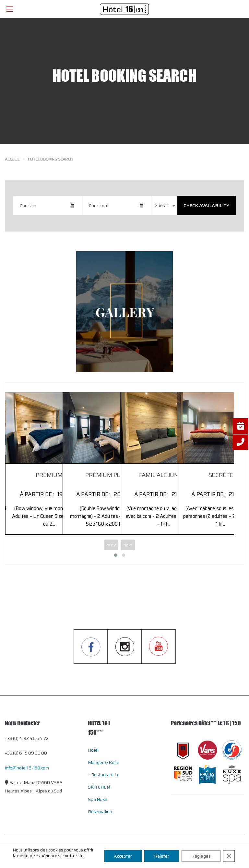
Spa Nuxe (97, 799)
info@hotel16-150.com (27, 768)
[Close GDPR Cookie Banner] (229, 856)
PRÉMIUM (49, 475)
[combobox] (164, 206)
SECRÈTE (221, 475)
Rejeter (162, 856)
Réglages (201, 856)
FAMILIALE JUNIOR (164, 475)
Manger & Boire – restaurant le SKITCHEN (104, 775)
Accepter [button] (123, 856)
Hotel (93, 750)
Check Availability (206, 206)
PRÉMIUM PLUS (106, 475)
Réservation (100, 812)
